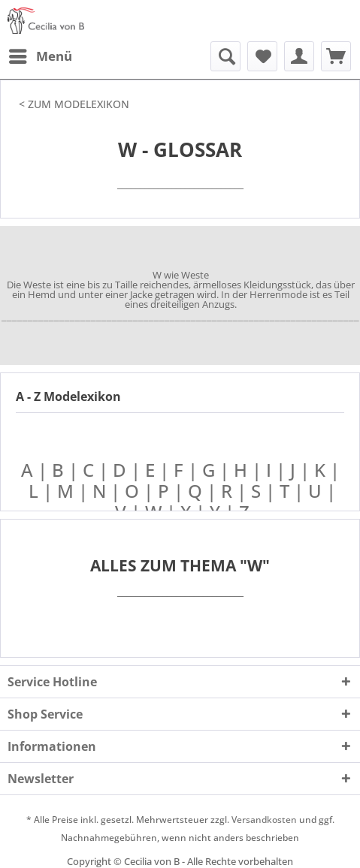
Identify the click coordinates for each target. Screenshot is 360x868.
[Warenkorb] (336, 56)
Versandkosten (264, 820)
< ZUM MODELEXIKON (74, 104)
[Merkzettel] (262, 56)
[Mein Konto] (299, 56)
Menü (41, 54)
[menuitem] (40, 56)
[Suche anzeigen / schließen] (225, 56)
